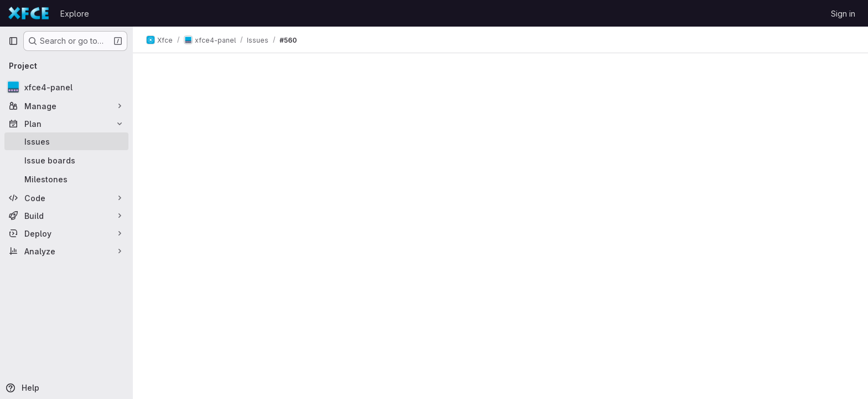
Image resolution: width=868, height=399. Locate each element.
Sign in (843, 14)
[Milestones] (66, 179)
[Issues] (66, 141)
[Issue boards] (66, 160)
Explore (75, 14)
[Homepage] (29, 13)
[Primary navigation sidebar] (13, 41)
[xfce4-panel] (66, 87)
